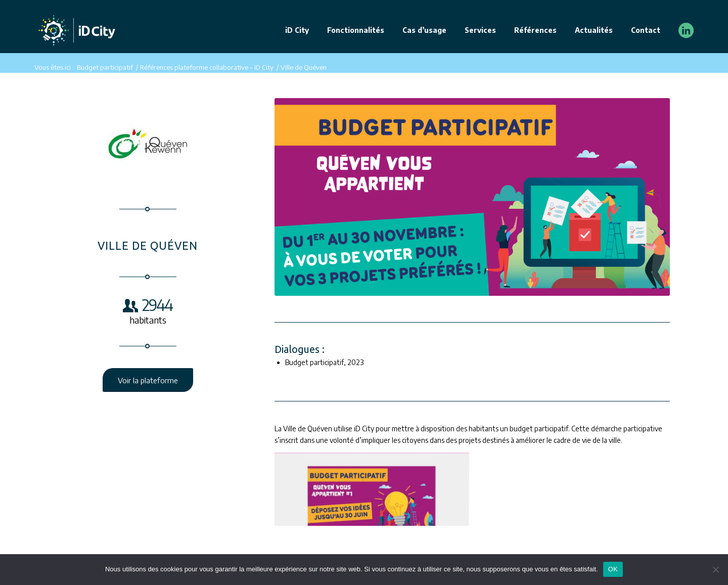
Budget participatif (105, 67)
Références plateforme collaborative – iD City (207, 67)
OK (613, 569)
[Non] (715, 569)
